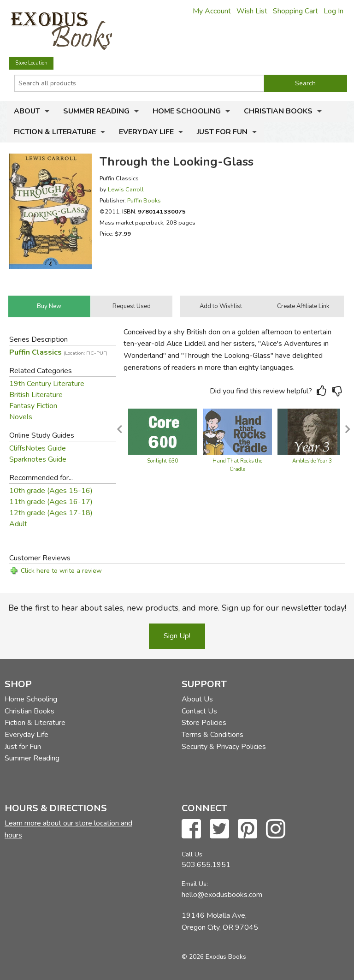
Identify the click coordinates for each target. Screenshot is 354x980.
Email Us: (195, 884)
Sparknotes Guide (38, 459)
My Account (212, 11)
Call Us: (193, 854)
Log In (333, 11)
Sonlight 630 (162, 461)
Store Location (31, 63)
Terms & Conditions (212, 735)
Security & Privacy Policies (224, 747)
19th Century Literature (47, 384)
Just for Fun (222, 132)
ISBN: (154, 211)
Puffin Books (144, 200)
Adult (18, 524)
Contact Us (199, 711)
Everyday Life (146, 132)
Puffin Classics (58, 352)
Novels (21, 417)
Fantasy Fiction (33, 406)
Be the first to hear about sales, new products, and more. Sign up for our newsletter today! (177, 608)
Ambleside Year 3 (312, 461)
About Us (197, 699)
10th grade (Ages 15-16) (51, 491)
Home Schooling (187, 111)
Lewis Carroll (126, 189)
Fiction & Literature (55, 132)
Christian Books (278, 111)
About (27, 111)
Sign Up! (177, 636)
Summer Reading (96, 111)
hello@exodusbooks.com (222, 895)
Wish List (252, 11)
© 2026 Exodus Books (214, 957)
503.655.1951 (206, 865)
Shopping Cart (295, 11)
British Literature (36, 395)
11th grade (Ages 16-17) (51, 502)
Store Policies (204, 723)
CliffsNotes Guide (38, 448)
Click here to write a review (61, 571)
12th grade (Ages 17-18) (51, 513)
